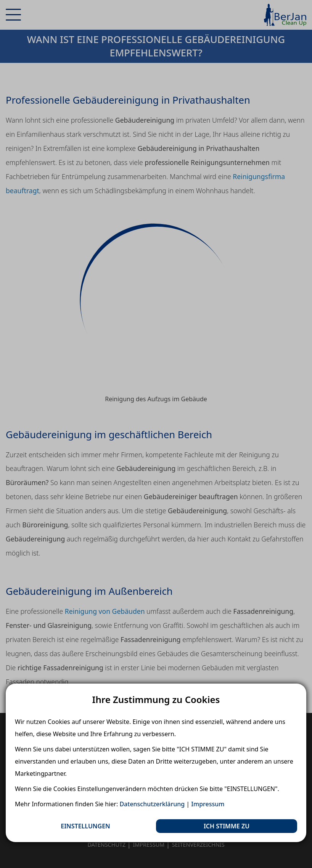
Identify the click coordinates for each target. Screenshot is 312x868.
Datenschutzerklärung (152, 804)
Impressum (208, 804)
